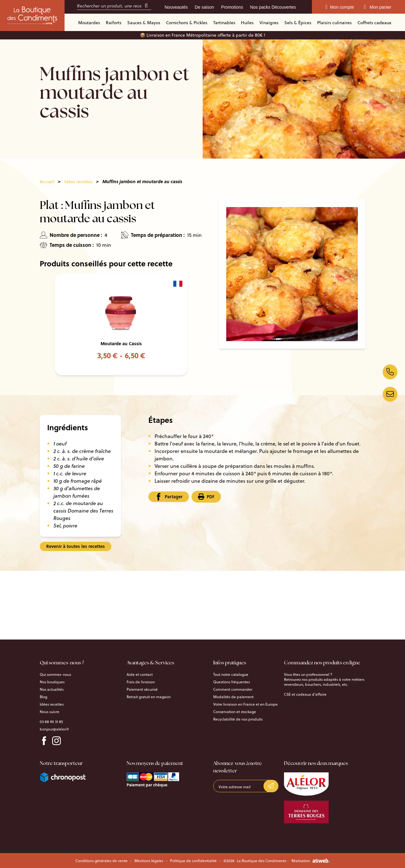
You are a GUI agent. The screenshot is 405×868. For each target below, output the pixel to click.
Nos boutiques (52, 682)
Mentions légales (149, 861)
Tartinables (224, 23)
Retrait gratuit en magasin (149, 697)
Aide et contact (140, 674)
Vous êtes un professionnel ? (308, 674)
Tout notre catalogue (231, 674)
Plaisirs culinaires (334, 23)
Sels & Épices (298, 23)
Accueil (47, 181)
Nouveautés (176, 7)
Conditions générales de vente (101, 861)
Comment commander (233, 689)
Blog (43, 697)
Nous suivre (49, 712)
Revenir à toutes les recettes (76, 546)
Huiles (247, 23)
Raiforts (114, 23)
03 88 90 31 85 (51, 721)
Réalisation (311, 861)
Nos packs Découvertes (273, 7)
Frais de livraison (141, 682)
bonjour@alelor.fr (54, 729)
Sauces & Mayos (144, 23)
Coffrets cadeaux (374, 23)
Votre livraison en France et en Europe (245, 704)
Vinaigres (269, 23)
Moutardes (89, 23)
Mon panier (378, 7)
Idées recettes (78, 181)
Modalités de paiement (233, 697)
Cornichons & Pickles (187, 23)
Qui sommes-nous (55, 674)
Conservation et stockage (235, 712)
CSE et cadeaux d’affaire (305, 694)
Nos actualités (52, 689)
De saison (205, 7)
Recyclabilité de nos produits (238, 719)
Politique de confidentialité (193, 861)
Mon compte (340, 7)
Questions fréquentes (232, 682)
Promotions (232, 7)
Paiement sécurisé (142, 689)
